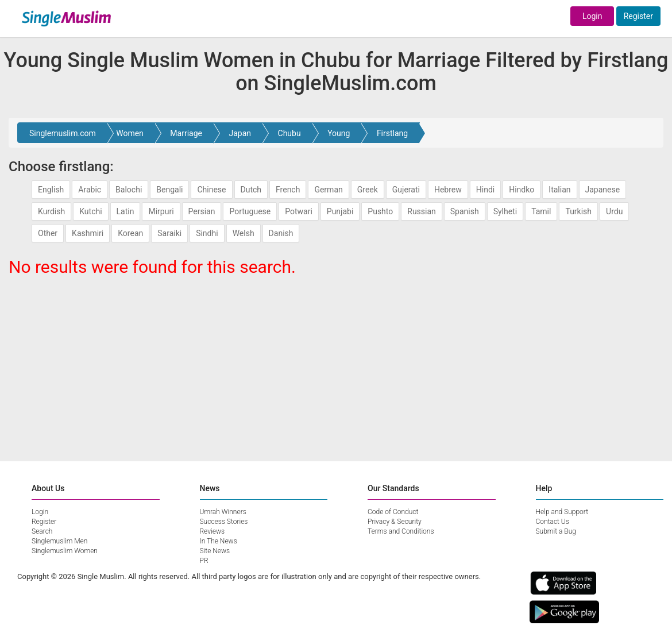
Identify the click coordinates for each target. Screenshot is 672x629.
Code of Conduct (393, 512)
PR (204, 561)
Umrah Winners (223, 512)
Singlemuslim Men (59, 541)
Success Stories (224, 522)
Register (638, 16)
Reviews (213, 531)
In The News (219, 541)
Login (592, 16)
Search (42, 531)
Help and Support (562, 512)
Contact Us (553, 522)
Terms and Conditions (401, 531)
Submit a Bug (556, 531)
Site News (215, 551)
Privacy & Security (395, 522)
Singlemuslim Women (65, 551)
